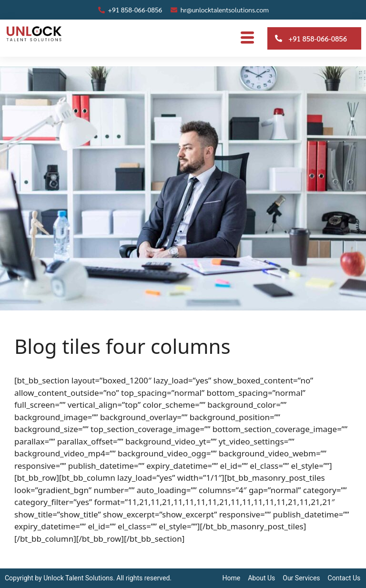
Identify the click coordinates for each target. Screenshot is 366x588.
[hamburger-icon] (247, 38)
